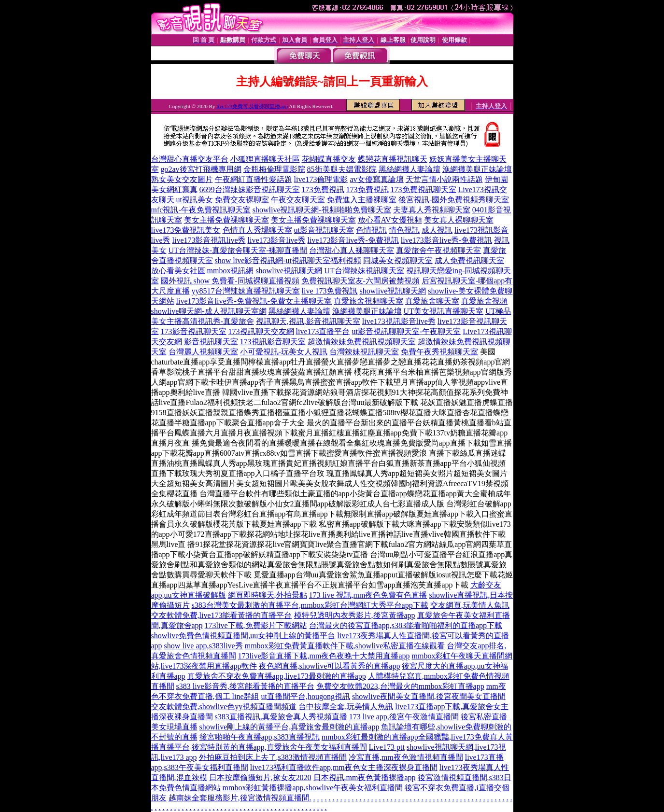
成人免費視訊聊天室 (469, 260)
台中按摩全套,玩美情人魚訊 (346, 707)
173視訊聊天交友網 (261, 331)
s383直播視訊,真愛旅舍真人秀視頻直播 (281, 717)
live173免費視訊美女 (186, 230)
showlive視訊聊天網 (289, 271)
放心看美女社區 (178, 271)
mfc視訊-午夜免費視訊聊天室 (201, 210)
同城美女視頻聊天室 (398, 260)
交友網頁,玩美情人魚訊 (470, 605)
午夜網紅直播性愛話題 (254, 179)
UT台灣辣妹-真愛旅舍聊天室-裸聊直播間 (238, 250)
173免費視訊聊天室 (424, 189)
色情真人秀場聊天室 (257, 230)
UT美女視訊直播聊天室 (444, 311)
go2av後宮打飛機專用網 (201, 169)
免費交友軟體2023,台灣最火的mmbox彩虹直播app (400, 686)
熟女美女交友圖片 (182, 179)
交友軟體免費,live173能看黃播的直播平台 (222, 615)
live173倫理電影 (321, 179)
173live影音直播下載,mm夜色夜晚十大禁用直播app (324, 656)
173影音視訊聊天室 (194, 331)
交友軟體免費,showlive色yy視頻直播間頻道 (224, 707)
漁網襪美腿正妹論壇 (477, 169)
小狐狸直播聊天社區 (265, 159)
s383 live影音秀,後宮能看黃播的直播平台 (245, 686)
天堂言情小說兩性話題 (444, 179)
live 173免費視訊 (330, 291)
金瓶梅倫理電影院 (274, 169)
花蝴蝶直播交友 (329, 159)
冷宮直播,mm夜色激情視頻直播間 (406, 757)
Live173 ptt (387, 747)
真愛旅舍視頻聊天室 (368, 301)
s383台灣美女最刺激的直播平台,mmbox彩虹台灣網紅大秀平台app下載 (310, 605)
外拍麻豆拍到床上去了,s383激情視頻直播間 (273, 757)
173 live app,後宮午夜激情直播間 (404, 717)
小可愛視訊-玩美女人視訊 (284, 352)
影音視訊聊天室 (211, 342)
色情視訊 (371, 230)
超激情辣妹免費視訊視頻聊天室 (362, 342)
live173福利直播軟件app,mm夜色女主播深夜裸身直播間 (344, 767)
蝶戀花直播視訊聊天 (393, 159)
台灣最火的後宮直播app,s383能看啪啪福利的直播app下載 (406, 625)
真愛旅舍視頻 (484, 301)
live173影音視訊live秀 (209, 240)
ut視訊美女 (195, 200)
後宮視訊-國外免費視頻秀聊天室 (454, 200)
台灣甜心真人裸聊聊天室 (352, 250)
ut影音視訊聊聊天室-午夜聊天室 (407, 331)
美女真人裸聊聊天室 (459, 220)
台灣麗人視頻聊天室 (203, 352)
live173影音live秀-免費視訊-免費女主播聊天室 (254, 301)
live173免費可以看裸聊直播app (252, 106)
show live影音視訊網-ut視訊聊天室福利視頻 (288, 260)
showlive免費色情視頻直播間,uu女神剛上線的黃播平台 (243, 636)
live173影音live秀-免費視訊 (353, 240)
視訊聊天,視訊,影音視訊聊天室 (308, 321)
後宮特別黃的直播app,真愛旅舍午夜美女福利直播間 (279, 747)
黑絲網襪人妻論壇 (410, 169)
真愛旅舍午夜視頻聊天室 (438, 250)
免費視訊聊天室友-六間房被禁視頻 (360, 281)
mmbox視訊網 (231, 271)
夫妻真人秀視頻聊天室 (432, 210)
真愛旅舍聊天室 (432, 301)
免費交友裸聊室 (242, 200)
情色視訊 (404, 230)
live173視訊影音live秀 (399, 321)
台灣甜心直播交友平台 (190, 159)
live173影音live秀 (276, 240)
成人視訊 (437, 230)
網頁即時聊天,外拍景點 (268, 595)
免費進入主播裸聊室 (362, 200)
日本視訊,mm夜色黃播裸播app (365, 777)
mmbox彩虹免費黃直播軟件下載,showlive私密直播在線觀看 (345, 646)
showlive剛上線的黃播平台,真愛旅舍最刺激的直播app (290, 727)
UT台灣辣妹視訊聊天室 (364, 271)
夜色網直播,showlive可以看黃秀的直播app (330, 666)
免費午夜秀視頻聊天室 (439, 352)
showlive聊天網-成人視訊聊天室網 (209, 311)
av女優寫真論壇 (377, 179)
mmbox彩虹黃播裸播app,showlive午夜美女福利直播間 (313, 788)
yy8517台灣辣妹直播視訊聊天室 (246, 291)
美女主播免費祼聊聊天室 (226, 220)
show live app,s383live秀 (204, 646)
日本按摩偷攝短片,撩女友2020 (260, 777)
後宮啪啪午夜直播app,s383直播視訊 (260, 737)
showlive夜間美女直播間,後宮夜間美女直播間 (429, 696)
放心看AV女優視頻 (390, 220)
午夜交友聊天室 (298, 200)
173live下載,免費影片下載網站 (256, 625)
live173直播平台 (323, 331)
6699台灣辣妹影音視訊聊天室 (250, 189)
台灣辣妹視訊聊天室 (364, 352)
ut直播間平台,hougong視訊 (306, 696)
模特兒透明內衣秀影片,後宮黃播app (355, 615)
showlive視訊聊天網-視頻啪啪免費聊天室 (322, 210)
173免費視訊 (323, 189)
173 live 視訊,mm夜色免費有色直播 (368, 595)
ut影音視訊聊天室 (324, 230)
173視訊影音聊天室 (273, 342)
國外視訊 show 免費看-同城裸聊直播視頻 (230, 281)
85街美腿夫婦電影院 (342, 169)
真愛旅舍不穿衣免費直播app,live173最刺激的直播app (277, 676)
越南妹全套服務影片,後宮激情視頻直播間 (239, 798)
